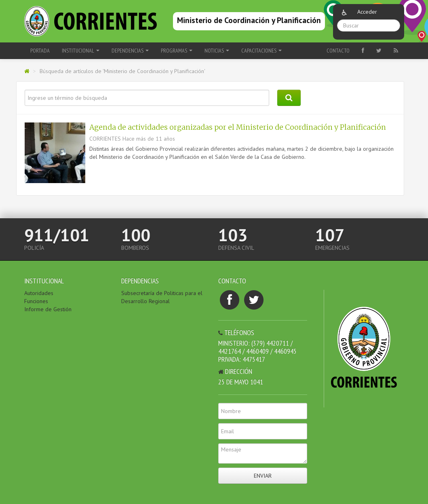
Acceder (367, 12)
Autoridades (39, 293)
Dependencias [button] (130, 51)
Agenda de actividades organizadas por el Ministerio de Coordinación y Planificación (238, 127)
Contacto (338, 51)
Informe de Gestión (48, 309)
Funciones (36, 301)
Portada (40, 51)
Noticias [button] (217, 51)
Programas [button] (177, 51)
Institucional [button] (81, 51)
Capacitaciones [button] (261, 51)
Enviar (263, 476)
